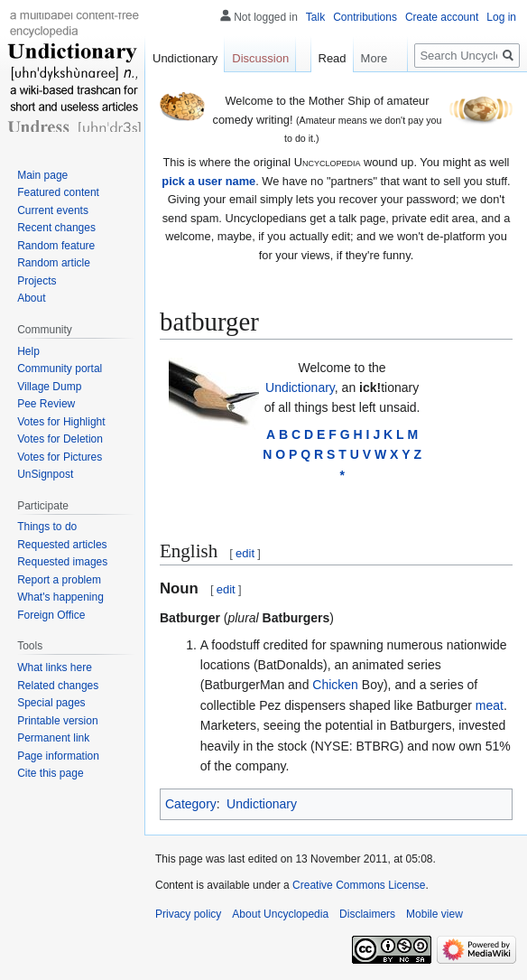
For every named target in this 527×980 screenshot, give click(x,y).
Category (191, 804)
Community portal (60, 369)
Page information (58, 756)
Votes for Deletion (60, 439)
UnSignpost (45, 474)
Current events (53, 210)
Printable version (57, 721)
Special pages (51, 703)
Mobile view (435, 914)
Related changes (58, 686)
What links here (55, 667)
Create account (442, 17)
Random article (54, 263)
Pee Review (46, 404)
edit (245, 553)
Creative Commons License (359, 885)
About (31, 298)
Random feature (56, 246)
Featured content (58, 192)
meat (490, 705)
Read (328, 58)
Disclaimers (367, 914)
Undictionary (300, 387)
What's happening (60, 597)
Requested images (62, 562)
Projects (37, 281)
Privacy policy (188, 914)
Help (28, 351)
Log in (501, 17)
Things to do (47, 527)
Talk (315, 17)
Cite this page (50, 773)
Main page (42, 175)
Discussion (260, 58)
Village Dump (49, 387)
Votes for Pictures (60, 457)
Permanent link (53, 738)
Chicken (335, 685)
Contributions (365, 17)
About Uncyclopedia (280, 914)
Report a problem (59, 580)
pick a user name (208, 181)
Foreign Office (51, 615)
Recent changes (56, 228)
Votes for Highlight (61, 422)
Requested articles (62, 545)
